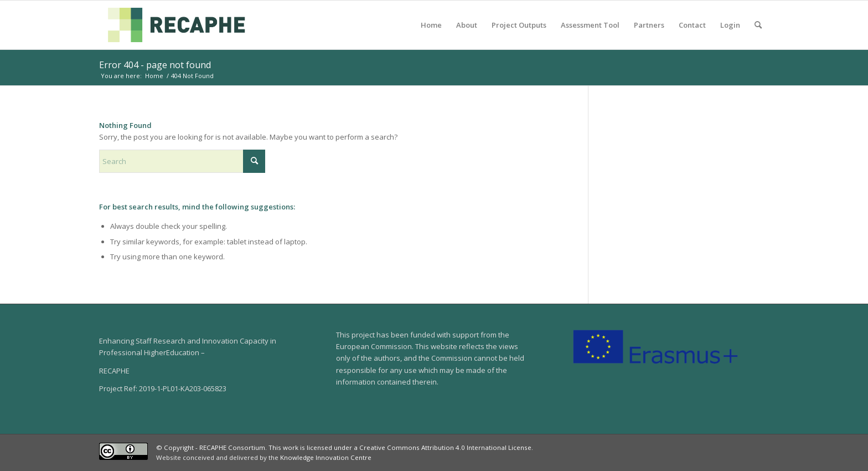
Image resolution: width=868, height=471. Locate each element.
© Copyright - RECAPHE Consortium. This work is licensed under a (258, 447)
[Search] (758, 25)
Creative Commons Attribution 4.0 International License (445, 447)
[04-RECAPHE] (177, 25)
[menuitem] (431, 25)
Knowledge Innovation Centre (326, 457)
